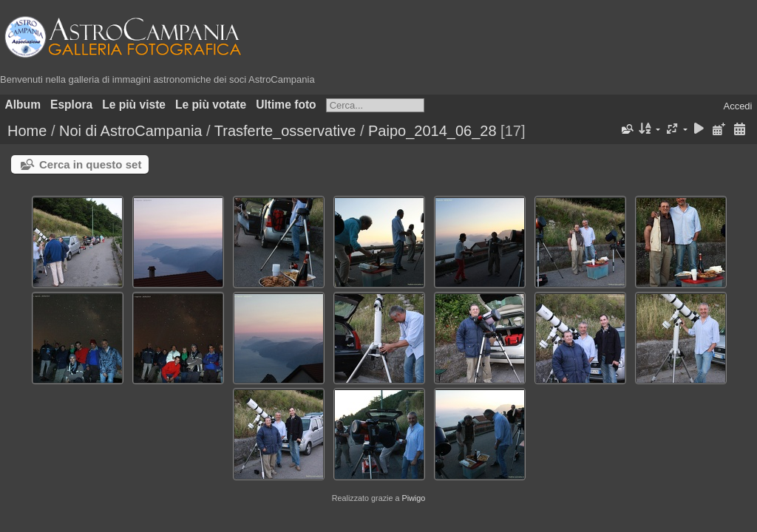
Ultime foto (286, 105)
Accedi (737, 106)
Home (27, 131)
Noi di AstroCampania (130, 131)
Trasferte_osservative (285, 131)
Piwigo (413, 498)
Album (23, 105)
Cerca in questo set (90, 164)
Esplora (71, 105)
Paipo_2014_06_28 (432, 131)
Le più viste (134, 105)
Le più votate (211, 105)
